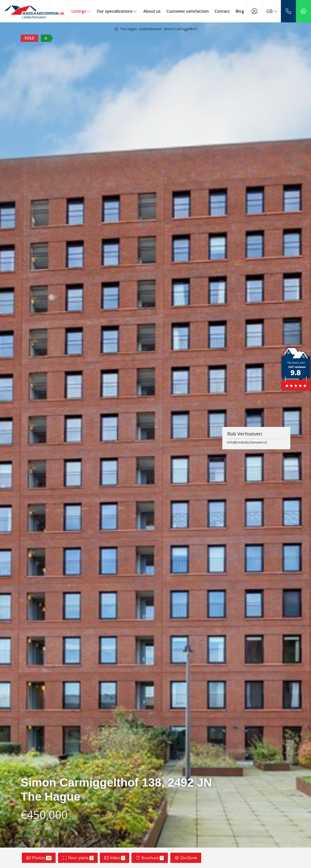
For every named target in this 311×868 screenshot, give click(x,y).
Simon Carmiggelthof (180, 29)
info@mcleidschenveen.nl (247, 442)
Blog (240, 11)
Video (115, 858)
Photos (39, 858)
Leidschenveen (150, 29)
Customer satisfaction (188, 11)
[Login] (254, 11)
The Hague (129, 29)
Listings (81, 11)
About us (152, 11)
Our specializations (117, 11)
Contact (222, 11)
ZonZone (186, 858)
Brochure (150, 858)
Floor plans (78, 858)
